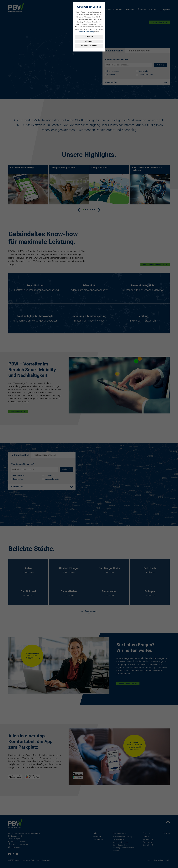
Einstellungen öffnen (89, 46)
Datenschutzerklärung (86, 32)
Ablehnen (89, 41)
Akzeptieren (89, 37)
